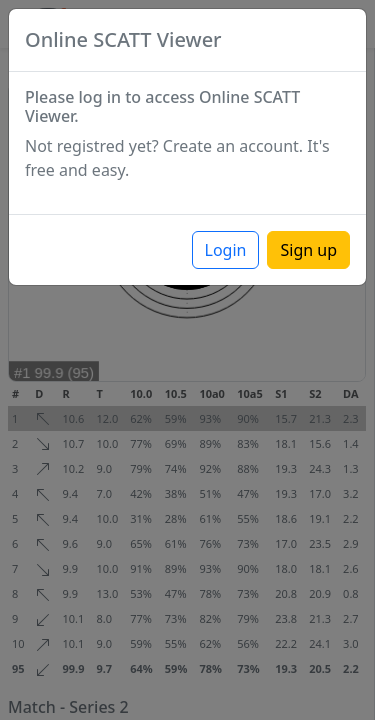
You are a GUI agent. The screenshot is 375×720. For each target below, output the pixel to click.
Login (226, 250)
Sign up (308, 250)
